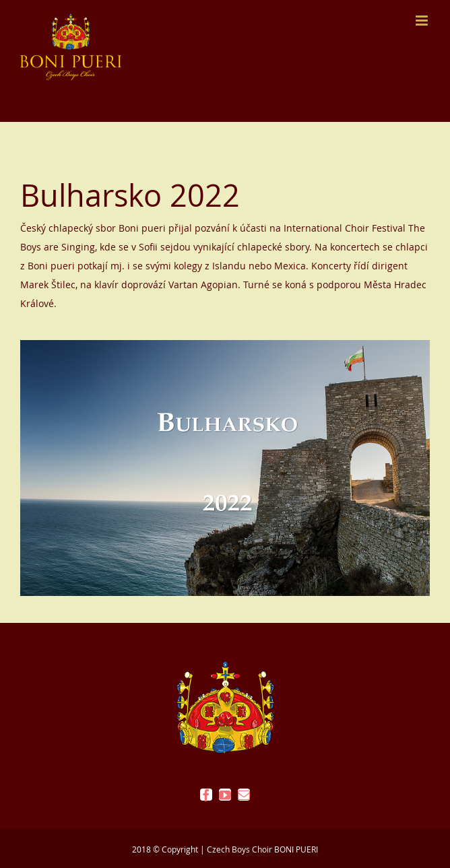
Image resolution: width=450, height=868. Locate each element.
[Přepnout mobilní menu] (423, 21)
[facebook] (206, 795)
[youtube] (225, 795)
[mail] (244, 795)
